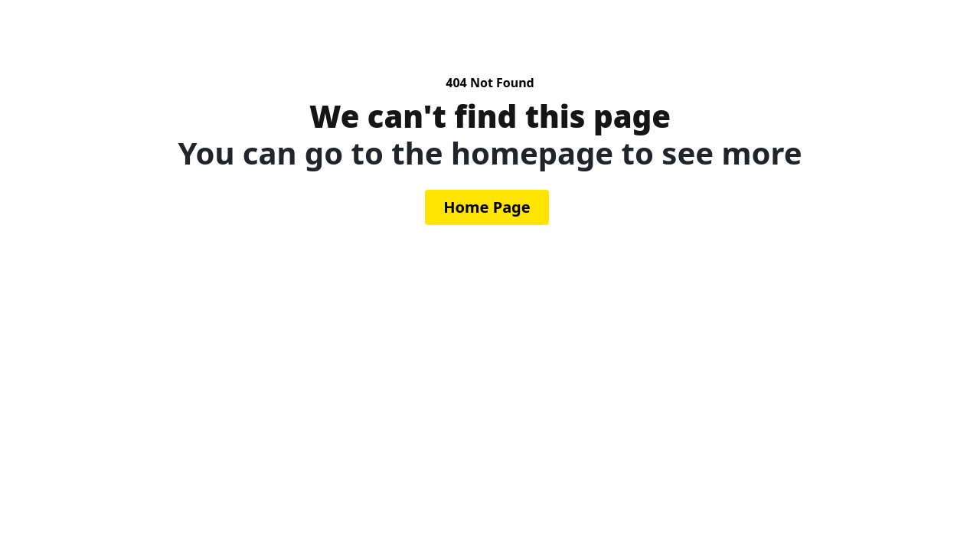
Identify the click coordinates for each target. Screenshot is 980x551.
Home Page (487, 207)
